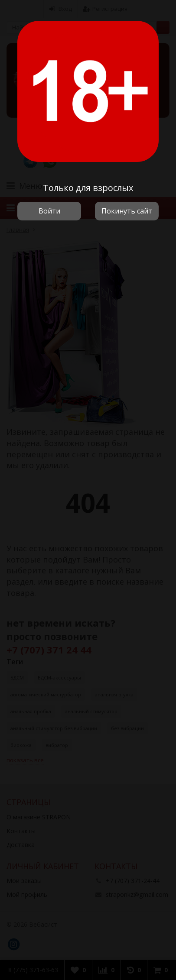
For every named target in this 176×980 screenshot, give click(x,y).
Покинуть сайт (127, 211)
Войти (49, 211)
